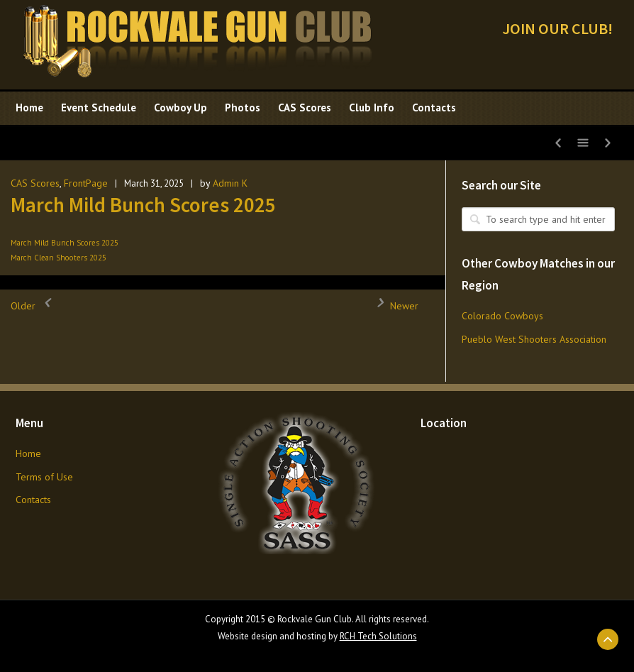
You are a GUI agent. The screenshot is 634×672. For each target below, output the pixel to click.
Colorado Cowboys (502, 316)
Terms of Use (44, 477)
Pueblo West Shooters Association (534, 339)
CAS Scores (35, 183)
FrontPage (86, 183)
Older (34, 306)
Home (28, 453)
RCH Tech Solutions (378, 636)
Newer (394, 306)
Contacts (33, 500)
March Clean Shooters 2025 (59, 258)
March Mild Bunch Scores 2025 (143, 205)
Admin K (230, 183)
